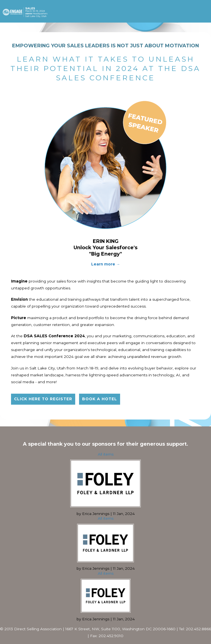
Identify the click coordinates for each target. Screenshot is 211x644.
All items (106, 454)
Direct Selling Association (38, 629)
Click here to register (43, 399)
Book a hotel (100, 399)
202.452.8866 (198, 629)
